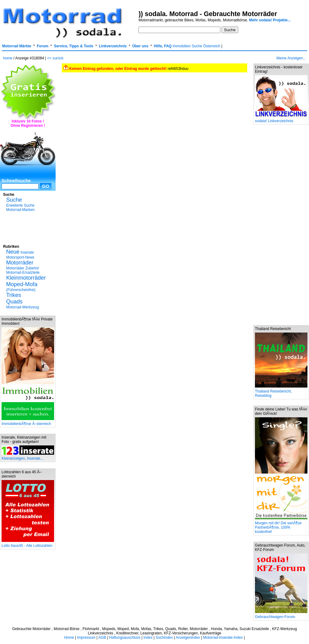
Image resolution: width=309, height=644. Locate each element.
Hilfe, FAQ (163, 46)
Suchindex (164, 638)
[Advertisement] (28, 227)
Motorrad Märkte (17, 46)
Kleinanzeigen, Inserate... (28, 457)
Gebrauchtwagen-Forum (281, 615)
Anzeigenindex (188, 638)
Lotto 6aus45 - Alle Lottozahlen (28, 544)
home (8, 58)
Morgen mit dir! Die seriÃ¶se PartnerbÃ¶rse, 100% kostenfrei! (281, 526)
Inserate (20, 252)
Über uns (140, 46)
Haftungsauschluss (125, 638)
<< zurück (55, 58)
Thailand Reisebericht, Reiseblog (281, 392)
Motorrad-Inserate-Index (223, 638)
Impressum (86, 638)
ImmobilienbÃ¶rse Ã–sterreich (28, 422)
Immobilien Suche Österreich (197, 46)
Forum (42, 46)
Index (148, 638)
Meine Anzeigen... (291, 58)
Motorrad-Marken (20, 210)
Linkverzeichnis (113, 46)
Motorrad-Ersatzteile (23, 273)
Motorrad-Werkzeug (23, 307)
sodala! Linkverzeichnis (281, 119)
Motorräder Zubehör (23, 268)
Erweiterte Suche (20, 205)
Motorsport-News (20, 257)
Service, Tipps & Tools (74, 46)
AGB (102, 638)
